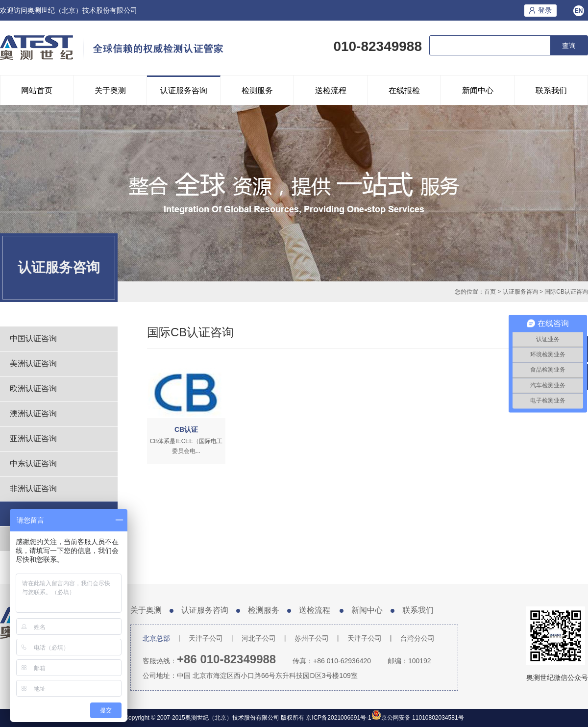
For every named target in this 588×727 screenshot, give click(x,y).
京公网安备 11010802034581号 (423, 718)
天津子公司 (206, 638)
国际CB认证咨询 (566, 292)
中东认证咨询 (33, 464)
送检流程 (331, 90)
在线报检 (404, 90)
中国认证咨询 (33, 338)
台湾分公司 (417, 638)
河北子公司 (259, 638)
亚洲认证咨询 (33, 439)
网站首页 (37, 90)
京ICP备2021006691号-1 (338, 718)
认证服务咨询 (184, 90)
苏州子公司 (312, 638)
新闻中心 (478, 90)
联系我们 (551, 90)
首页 (490, 292)
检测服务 (257, 90)
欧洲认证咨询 (33, 389)
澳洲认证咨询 (33, 414)
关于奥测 (110, 90)
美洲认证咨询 (33, 363)
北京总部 (156, 638)
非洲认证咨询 (33, 489)
